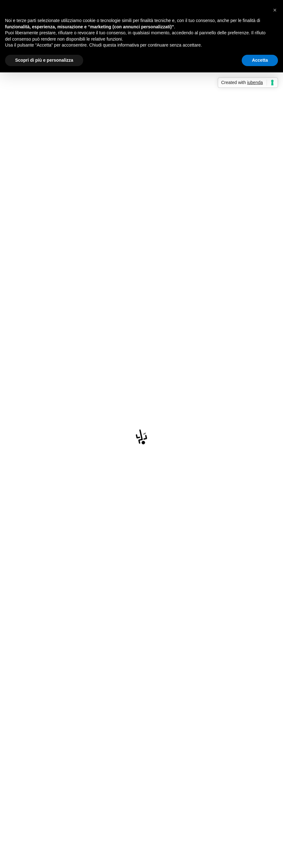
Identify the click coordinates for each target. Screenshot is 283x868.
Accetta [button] (260, 60)
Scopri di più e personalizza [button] (44, 60)
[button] (275, 10)
